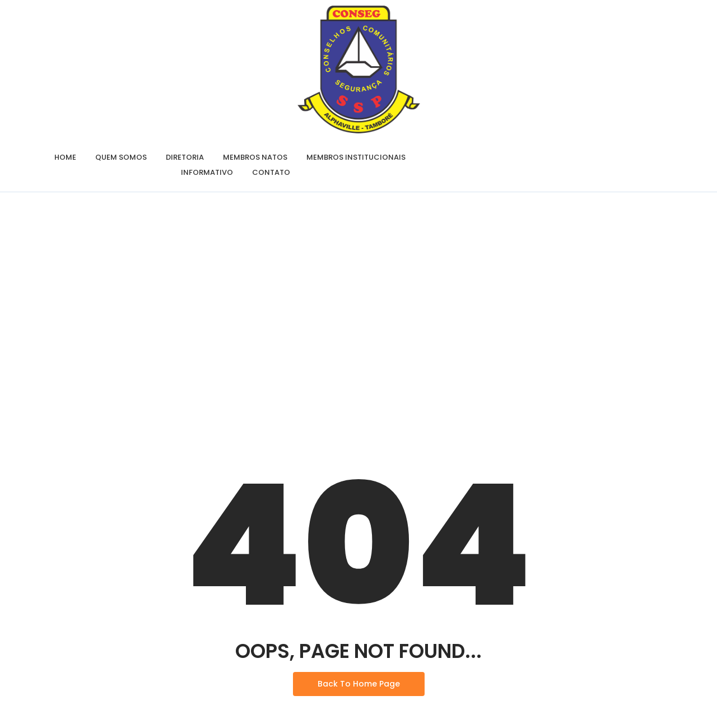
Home (65, 157)
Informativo (207, 172)
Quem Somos (121, 157)
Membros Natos (255, 157)
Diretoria (185, 157)
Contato (271, 172)
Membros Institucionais (356, 157)
